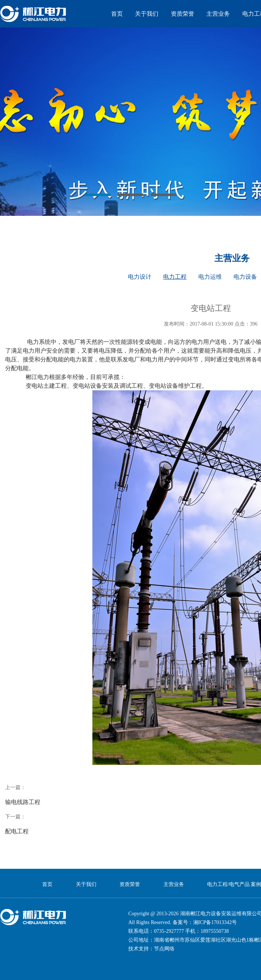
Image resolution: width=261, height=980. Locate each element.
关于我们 (147, 14)
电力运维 (210, 277)
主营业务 (218, 14)
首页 (117, 14)
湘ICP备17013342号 (215, 922)
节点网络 (164, 949)
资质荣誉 (183, 14)
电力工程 (175, 277)
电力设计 (140, 277)
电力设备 (245, 277)
